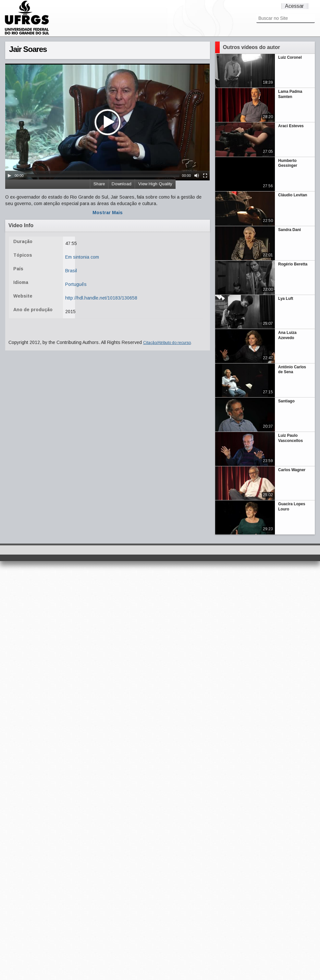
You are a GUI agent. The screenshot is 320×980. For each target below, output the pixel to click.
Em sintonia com (82, 257)
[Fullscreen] (205, 176)
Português (76, 284)
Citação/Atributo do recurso (167, 343)
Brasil (71, 271)
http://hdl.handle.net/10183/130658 (101, 298)
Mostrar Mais (108, 213)
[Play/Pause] (9, 176)
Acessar (294, 6)
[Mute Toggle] (197, 176)
